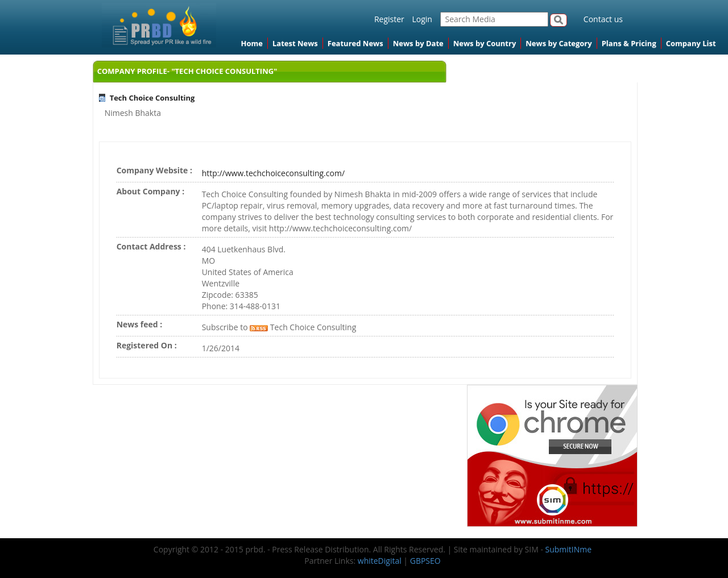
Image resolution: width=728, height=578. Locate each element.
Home (252, 43)
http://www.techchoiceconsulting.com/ (273, 173)
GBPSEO (425, 561)
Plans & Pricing (629, 43)
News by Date (418, 43)
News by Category (559, 43)
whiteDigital (380, 561)
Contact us (603, 19)
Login (422, 19)
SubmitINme (569, 549)
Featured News (355, 43)
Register (389, 19)
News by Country (485, 43)
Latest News (295, 43)
